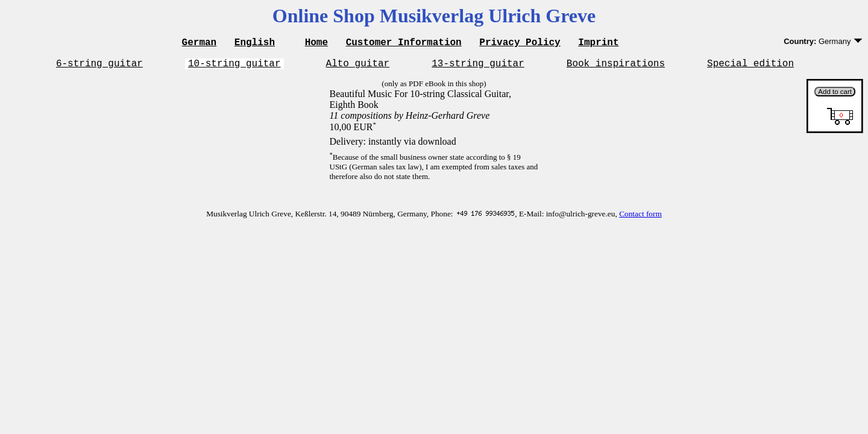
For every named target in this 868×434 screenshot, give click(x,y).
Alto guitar (358, 66)
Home (316, 43)
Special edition (750, 66)
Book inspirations (616, 66)
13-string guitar (478, 66)
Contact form (640, 217)
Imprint (598, 43)
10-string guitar (234, 66)
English (255, 43)
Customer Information (404, 43)
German (200, 43)
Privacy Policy (520, 43)
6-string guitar (99, 66)
